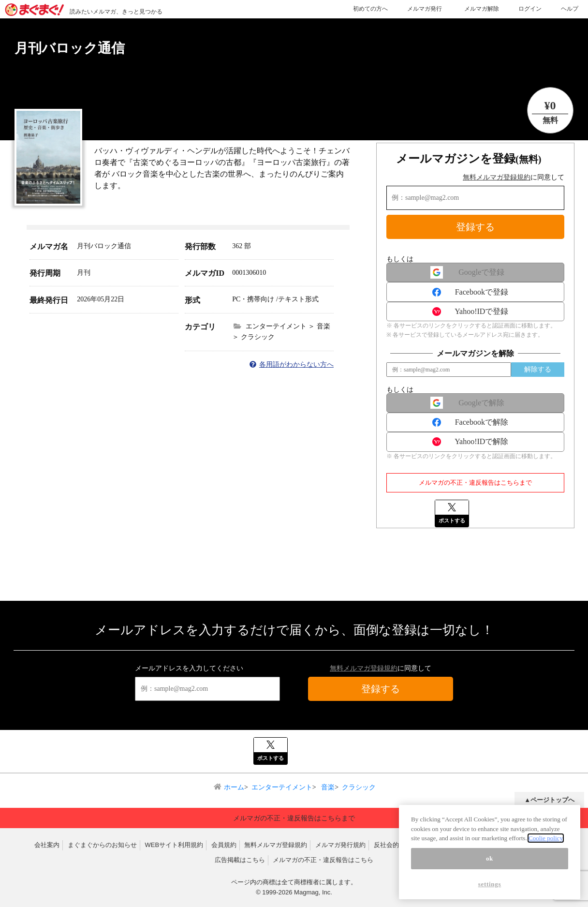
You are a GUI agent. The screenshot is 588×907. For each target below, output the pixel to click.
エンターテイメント (282, 787)
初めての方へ (370, 9)
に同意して (514, 177)
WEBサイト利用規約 (174, 845)
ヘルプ (570, 9)
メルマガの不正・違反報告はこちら (323, 860)
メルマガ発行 (425, 9)
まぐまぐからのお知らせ (102, 845)
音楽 (327, 787)
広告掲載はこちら (240, 860)
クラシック (359, 787)
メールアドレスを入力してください (189, 668)
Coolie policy (546, 842)
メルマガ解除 (482, 9)
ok (490, 862)
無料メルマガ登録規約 (497, 177)
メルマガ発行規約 (340, 845)
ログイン (530, 9)
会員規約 (224, 845)
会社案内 (47, 845)
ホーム (234, 787)
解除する (538, 369)
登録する (475, 227)
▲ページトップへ (549, 800)
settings (490, 887)
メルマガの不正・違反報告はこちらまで (475, 483)
